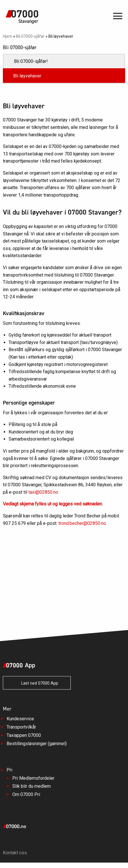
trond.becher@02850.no (82, 523)
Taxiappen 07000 (24, 736)
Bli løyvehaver (27, 76)
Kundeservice (20, 719)
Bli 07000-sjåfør (30, 36)
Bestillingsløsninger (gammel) (37, 744)
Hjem (8, 36)
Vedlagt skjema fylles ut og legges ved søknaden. (53, 504)
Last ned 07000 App (37, 684)
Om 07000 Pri (26, 795)
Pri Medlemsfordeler (33, 778)
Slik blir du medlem (31, 786)
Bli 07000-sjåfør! (31, 61)
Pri (9, 770)
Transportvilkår (21, 727)
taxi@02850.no (43, 492)
